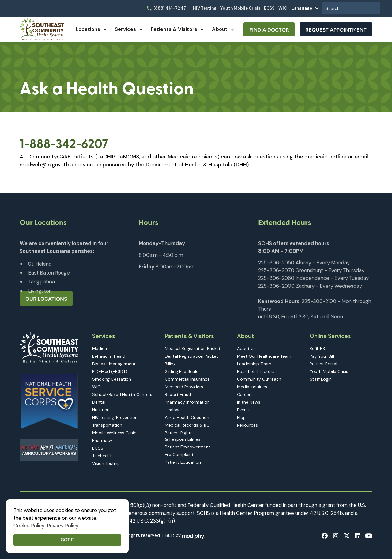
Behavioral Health (109, 356)
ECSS (269, 8)
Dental (99, 402)
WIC (283, 8)
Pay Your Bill (322, 356)
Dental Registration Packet (191, 356)
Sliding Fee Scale (182, 371)
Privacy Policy (63, 526)
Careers (245, 394)
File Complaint (179, 454)
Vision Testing (106, 463)
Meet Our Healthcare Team (264, 356)
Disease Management (114, 364)
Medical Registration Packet (193, 348)
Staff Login (321, 379)
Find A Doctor (269, 30)
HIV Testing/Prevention (115, 417)
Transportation (107, 425)
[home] (42, 29)
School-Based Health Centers (122, 394)
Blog (241, 417)
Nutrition (101, 410)
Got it (68, 540)
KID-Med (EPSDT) (110, 371)
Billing (170, 364)
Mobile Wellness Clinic (114, 433)
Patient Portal (323, 364)
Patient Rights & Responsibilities (183, 436)
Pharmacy (102, 440)
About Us (246, 348)
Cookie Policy (29, 526)
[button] (305, 8)
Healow (172, 410)
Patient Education (183, 462)
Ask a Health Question (187, 417)
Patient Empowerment (188, 447)
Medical (100, 348)
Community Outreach (259, 379)
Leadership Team (254, 364)
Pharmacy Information (187, 402)
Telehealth (102, 456)
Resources (247, 425)
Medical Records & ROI (188, 425)
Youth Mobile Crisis (240, 8)
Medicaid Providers (184, 387)
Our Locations (46, 299)
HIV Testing (205, 8)
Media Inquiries (252, 387)
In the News (249, 402)
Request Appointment (336, 30)
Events (244, 410)
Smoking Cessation (112, 379)
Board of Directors (256, 371)
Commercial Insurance (187, 379)
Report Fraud (178, 394)
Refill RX (317, 348)
